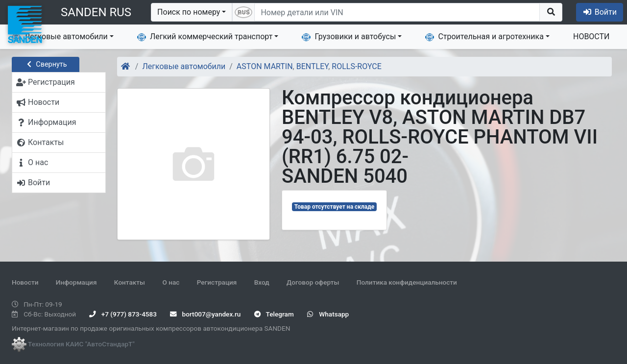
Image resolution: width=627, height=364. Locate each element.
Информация (76, 282)
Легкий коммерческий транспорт (205, 37)
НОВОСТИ (591, 36)
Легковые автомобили (60, 37)
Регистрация (217, 282)
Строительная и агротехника (484, 37)
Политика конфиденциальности (407, 282)
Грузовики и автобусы (349, 37)
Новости (25, 282)
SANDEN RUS (96, 12)
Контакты (130, 282)
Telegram (274, 314)
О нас (171, 282)
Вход (262, 282)
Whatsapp (328, 314)
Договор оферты (313, 282)
